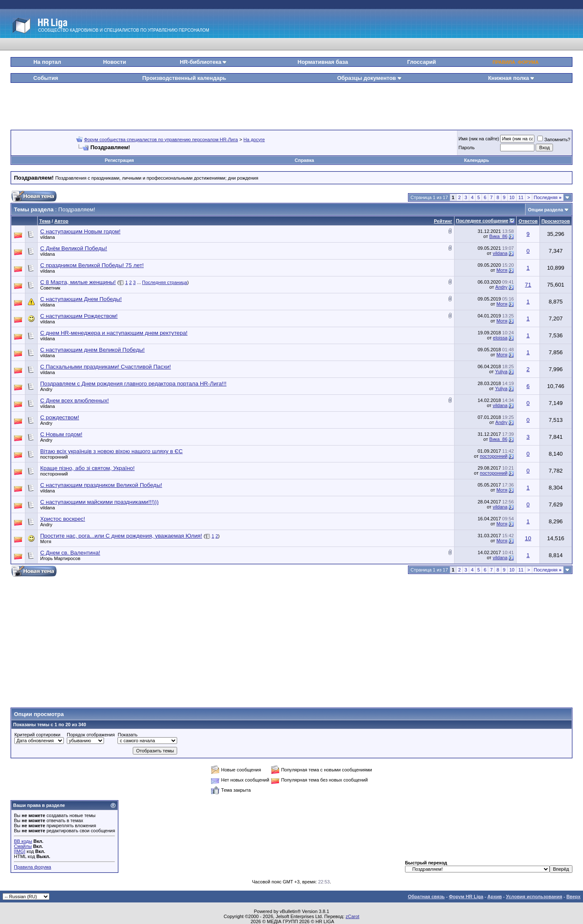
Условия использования (534, 897)
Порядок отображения (91, 735)
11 (521, 197)
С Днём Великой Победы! (74, 248)
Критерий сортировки (37, 735)
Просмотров (556, 221)
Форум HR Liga (466, 897)
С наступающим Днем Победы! (81, 299)
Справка (304, 160)
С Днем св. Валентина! (70, 553)
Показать (127, 735)
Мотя (502, 270)
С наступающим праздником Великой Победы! (101, 485)
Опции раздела (546, 210)
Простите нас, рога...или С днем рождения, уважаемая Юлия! (121, 536)
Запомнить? (554, 139)
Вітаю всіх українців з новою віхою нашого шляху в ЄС (111, 451)
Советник (50, 288)
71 (528, 285)
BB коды (23, 841)
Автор (61, 221)
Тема (45, 221)
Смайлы (23, 846)
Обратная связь (426, 897)
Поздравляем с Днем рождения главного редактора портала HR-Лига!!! (133, 384)
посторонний (54, 457)
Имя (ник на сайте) (479, 139)
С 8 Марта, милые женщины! (78, 282)
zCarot (353, 916)
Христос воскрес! (63, 519)
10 (512, 197)
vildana (48, 237)
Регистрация (119, 160)
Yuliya (501, 372)
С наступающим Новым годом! (80, 231)
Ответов (528, 221)
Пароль (467, 148)
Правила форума (33, 867)
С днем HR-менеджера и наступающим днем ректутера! (114, 333)
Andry (502, 287)
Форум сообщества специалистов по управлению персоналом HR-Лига (161, 139)
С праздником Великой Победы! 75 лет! (92, 265)
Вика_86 (498, 236)
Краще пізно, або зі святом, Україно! (87, 468)
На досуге (254, 139)
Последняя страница (165, 282)
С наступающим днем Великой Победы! (92, 350)
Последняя (548, 197)
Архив (495, 897)
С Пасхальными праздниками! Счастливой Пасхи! (105, 367)
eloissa (500, 338)
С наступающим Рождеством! (79, 316)
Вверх (573, 897)
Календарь (477, 160)
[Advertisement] (292, 103)
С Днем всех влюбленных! (75, 400)
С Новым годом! (61, 434)
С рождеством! (60, 417)
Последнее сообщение (482, 221)
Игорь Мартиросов (60, 558)
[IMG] (20, 851)
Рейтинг (443, 221)
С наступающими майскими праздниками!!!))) (99, 502)
